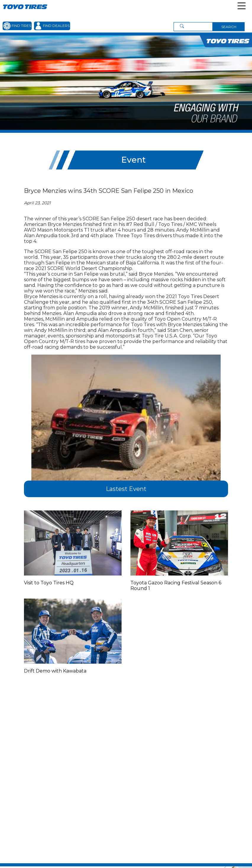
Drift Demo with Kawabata (55, 671)
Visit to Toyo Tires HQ (49, 583)
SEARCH (229, 27)
